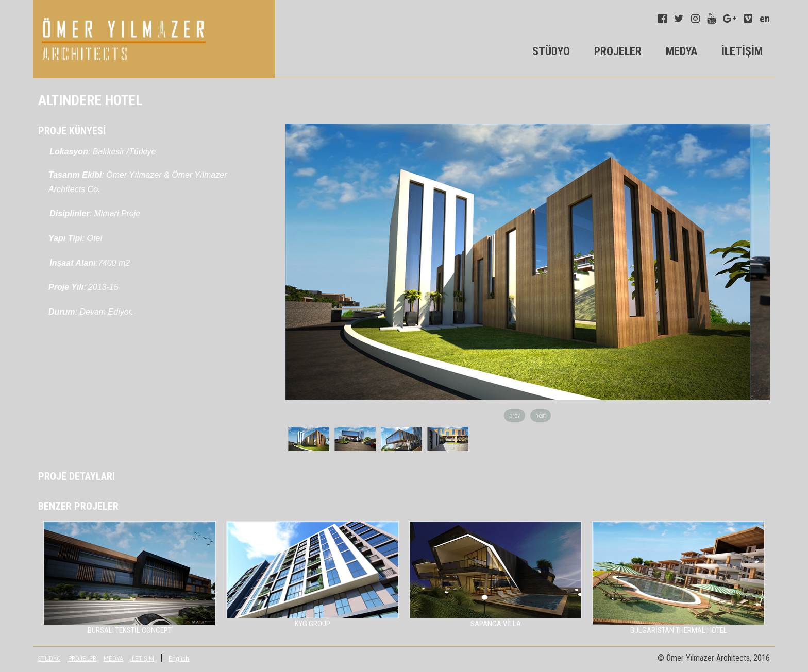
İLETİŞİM (742, 51)
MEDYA (681, 51)
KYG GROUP (313, 624)
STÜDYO (551, 51)
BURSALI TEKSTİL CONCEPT (130, 630)
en (765, 19)
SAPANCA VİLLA (496, 624)
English (179, 658)
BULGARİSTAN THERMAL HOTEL (679, 630)
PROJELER (618, 51)
